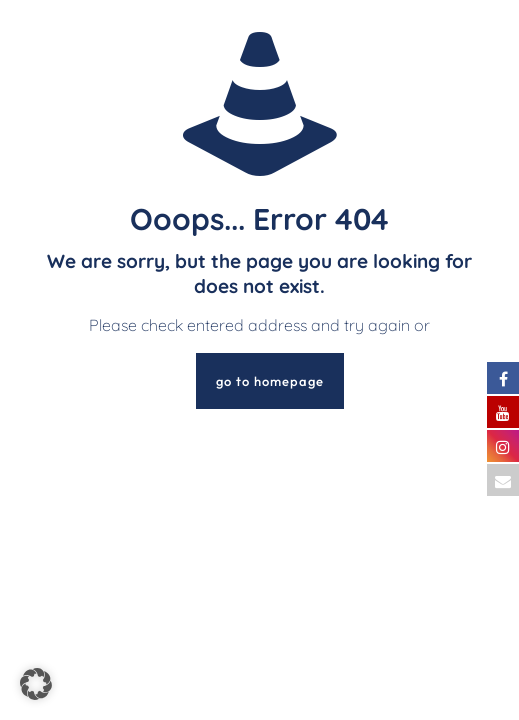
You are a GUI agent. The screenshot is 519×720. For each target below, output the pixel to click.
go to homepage (270, 381)
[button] (36, 684)
